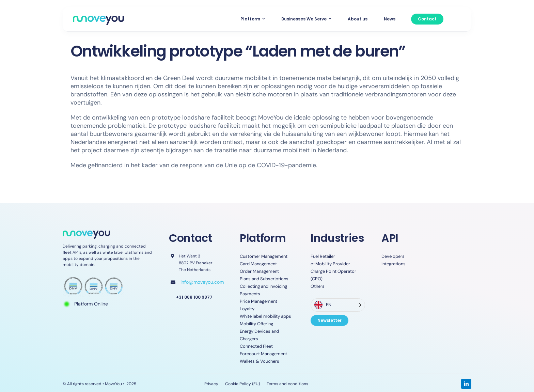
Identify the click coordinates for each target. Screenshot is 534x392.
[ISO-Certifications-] (93, 278)
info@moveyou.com (202, 282)
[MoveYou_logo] (98, 19)
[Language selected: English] (338, 305)
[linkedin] (466, 384)
